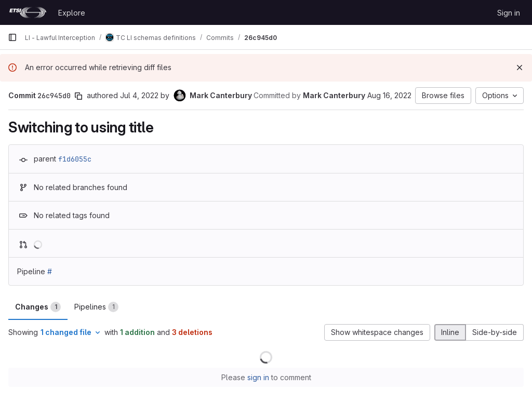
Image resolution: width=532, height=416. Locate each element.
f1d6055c (75, 159)
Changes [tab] (38, 307)
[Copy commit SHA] (78, 96)
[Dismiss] (520, 68)
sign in (258, 377)
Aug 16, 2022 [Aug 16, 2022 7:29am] (389, 95)
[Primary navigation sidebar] (12, 37)
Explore (72, 13)
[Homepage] (28, 12)
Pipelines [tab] (96, 307)
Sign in (509, 13)
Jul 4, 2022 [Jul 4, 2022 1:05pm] (139, 95)
